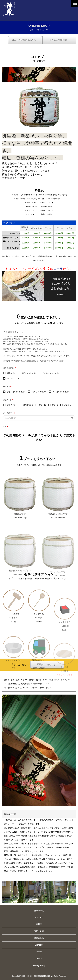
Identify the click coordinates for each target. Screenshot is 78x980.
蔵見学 (39, 924)
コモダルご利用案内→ (59, 40)
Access (39, 952)
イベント (39, 917)
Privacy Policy (39, 965)
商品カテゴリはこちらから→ (25, 40)
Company (39, 945)
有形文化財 (39, 931)
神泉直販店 (39, 938)
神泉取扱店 (39, 911)
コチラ (58, 269)
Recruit (39, 959)
